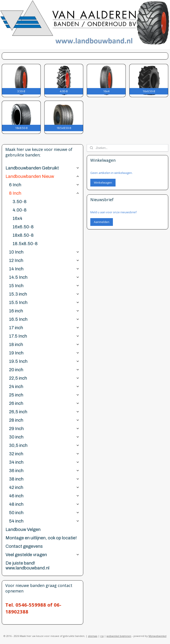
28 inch (44, 420)
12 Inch (44, 260)
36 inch (44, 471)
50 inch (44, 513)
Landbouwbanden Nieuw (42, 176)
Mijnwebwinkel (157, 636)
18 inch (44, 344)
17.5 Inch (44, 336)
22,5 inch (44, 378)
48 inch (44, 504)
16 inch (44, 311)
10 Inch (44, 252)
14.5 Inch (44, 277)
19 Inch (44, 353)
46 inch (44, 496)
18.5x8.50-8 (25, 244)
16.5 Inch (44, 319)
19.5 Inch (44, 361)
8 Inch (44, 193)
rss (102, 636)
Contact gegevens (24, 546)
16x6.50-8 (23, 227)
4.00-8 (20, 210)
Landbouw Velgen (23, 529)
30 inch (44, 437)
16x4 (17, 218)
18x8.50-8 (23, 235)
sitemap (93, 636)
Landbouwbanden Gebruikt (42, 168)
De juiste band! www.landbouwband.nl (27, 565)
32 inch (44, 454)
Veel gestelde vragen (42, 555)
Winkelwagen (103, 183)
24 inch (44, 386)
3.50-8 (20, 202)
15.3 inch (44, 294)
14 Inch (44, 269)
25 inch (44, 395)
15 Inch (44, 286)
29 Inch (44, 429)
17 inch (44, 328)
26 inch (44, 403)
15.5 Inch (44, 302)
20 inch (44, 370)
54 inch (44, 521)
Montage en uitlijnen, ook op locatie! (41, 538)
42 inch (44, 487)
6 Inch (44, 185)
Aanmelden (102, 222)
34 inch (44, 462)
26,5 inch (44, 412)
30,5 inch (44, 445)
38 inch (44, 479)
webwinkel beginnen (119, 636)
